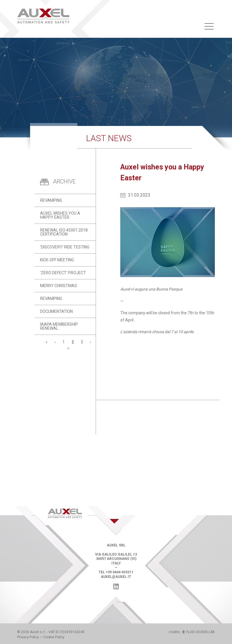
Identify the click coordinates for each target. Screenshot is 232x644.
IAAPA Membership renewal (59, 326)
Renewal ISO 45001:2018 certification (64, 232)
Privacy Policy (28, 637)
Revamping (51, 200)
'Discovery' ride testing (65, 247)
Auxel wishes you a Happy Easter (60, 215)
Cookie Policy (54, 637)
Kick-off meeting (57, 260)
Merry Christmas (59, 286)
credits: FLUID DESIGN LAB (192, 632)
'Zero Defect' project (63, 273)
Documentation (56, 311)
